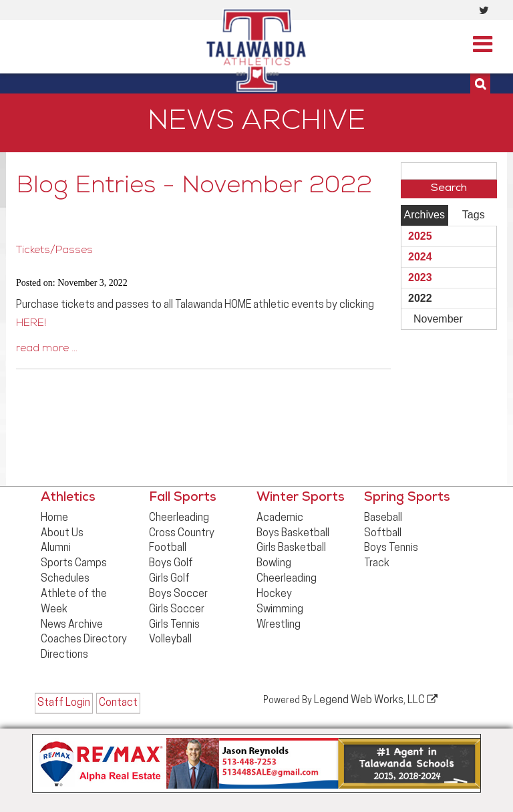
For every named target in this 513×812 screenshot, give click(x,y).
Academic (280, 518)
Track (377, 564)
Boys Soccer (178, 594)
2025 (420, 236)
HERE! (31, 324)
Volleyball (170, 640)
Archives (424, 215)
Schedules (65, 579)
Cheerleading (179, 518)
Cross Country (182, 534)
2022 (420, 298)
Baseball (383, 518)
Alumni (56, 548)
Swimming (280, 610)
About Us (62, 534)
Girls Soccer (177, 610)
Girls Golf (169, 579)
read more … (47, 349)
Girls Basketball (291, 548)
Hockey (274, 594)
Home (54, 518)
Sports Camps (74, 564)
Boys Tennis (391, 548)
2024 (420, 257)
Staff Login (64, 703)
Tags (474, 215)
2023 (420, 277)
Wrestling (279, 625)
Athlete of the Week (74, 602)
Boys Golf (171, 564)
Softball (383, 534)
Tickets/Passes (54, 251)
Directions (64, 655)
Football (168, 548)
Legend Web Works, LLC (376, 700)
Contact (118, 703)
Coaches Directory (84, 640)
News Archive (72, 625)
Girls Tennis (174, 625)
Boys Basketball (293, 534)
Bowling (274, 564)
